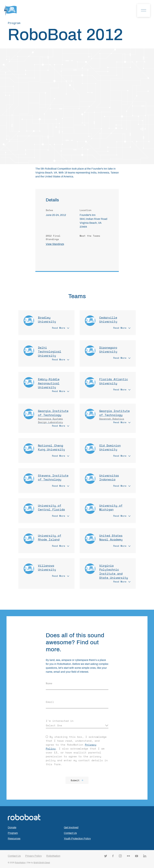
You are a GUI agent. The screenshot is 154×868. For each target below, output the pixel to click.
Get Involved (71, 827)
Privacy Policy (33, 856)
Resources (14, 839)
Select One (54, 725)
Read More (61, 328)
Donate (12, 827)
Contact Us (70, 833)
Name (49, 683)
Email (50, 702)
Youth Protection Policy (77, 839)
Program (13, 833)
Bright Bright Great (42, 863)
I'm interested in (60, 721)
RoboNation (53, 856)
